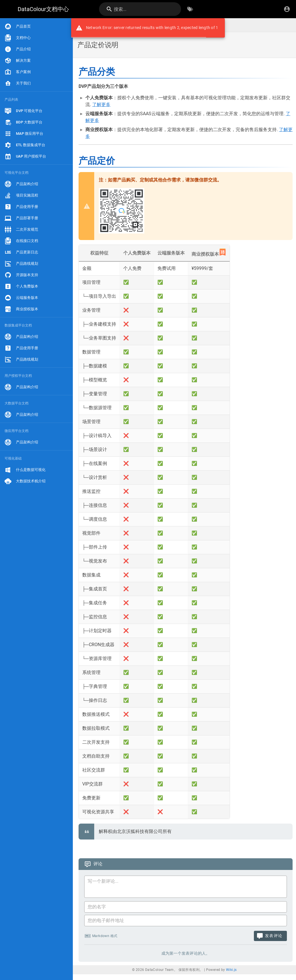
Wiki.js (231, 970)
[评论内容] (187, 888)
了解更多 (101, 105)
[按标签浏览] (190, 9)
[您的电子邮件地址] (186, 921)
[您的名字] (186, 907)
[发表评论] (270, 936)
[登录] (287, 9)
